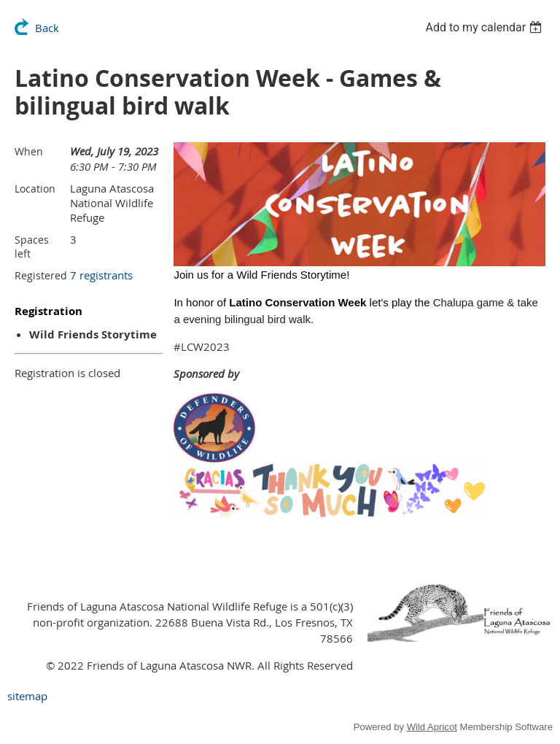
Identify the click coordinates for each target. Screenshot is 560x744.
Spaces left (32, 247)
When (29, 151)
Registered (41, 275)
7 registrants (101, 275)
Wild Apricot (432, 727)
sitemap (27, 696)
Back (47, 28)
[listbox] (485, 27)
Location (35, 189)
